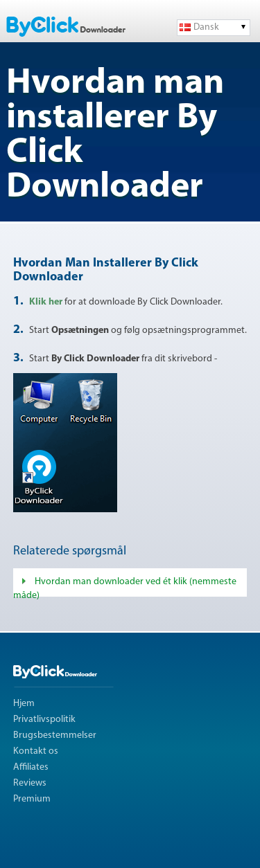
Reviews (30, 783)
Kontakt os (36, 751)
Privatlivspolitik (44, 720)
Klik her (47, 302)
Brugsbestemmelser (55, 735)
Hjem (24, 704)
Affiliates (31, 767)
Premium (32, 799)
